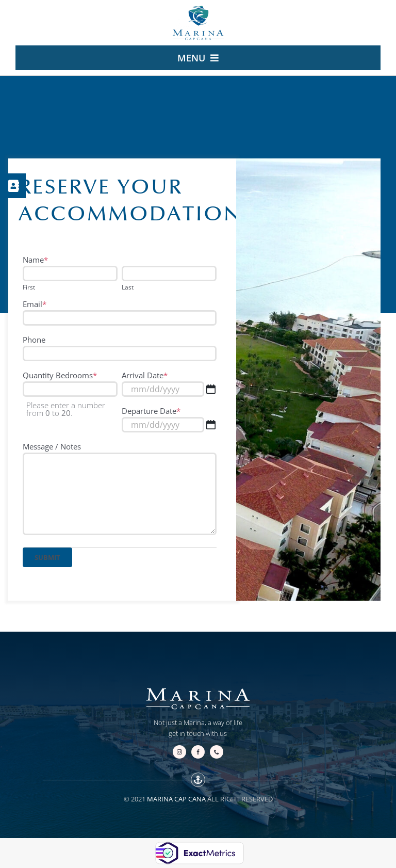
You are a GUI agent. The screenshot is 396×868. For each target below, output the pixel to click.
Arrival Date (145, 375)
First (29, 287)
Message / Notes (52, 446)
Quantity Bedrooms (60, 375)
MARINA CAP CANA (176, 799)
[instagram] (179, 752)
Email (35, 304)
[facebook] (198, 752)
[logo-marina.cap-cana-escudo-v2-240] (198, 9)
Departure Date (151, 411)
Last (128, 287)
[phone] (217, 752)
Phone (34, 340)
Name (35, 260)
